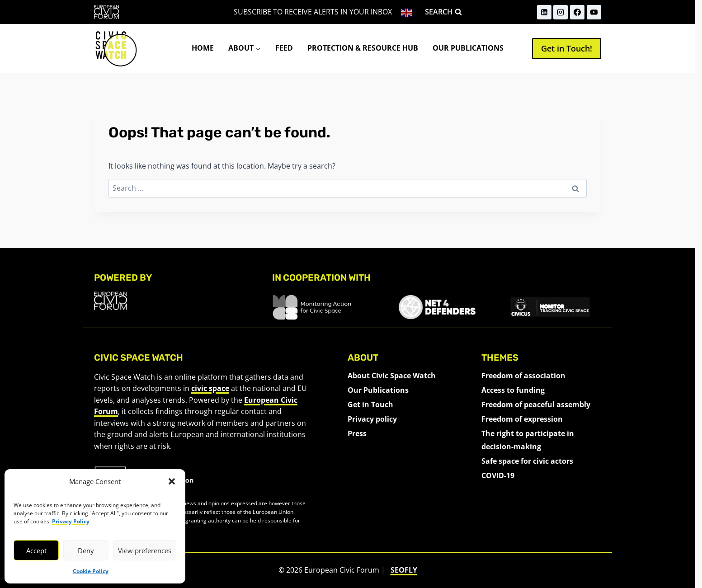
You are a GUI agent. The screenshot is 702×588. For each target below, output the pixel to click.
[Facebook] (577, 12)
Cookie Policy (91, 571)
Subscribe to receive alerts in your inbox (313, 12)
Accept (36, 550)
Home (203, 48)
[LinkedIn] (544, 12)
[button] (172, 481)
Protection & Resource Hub (363, 48)
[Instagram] (561, 12)
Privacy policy (372, 419)
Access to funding (513, 390)
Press (357, 433)
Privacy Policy (71, 521)
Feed (284, 48)
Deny (86, 550)
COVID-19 (498, 475)
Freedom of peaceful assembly (536, 405)
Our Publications (468, 48)
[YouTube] (594, 12)
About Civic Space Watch (392, 376)
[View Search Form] (443, 12)
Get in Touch (370, 405)
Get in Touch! (567, 48)
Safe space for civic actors (527, 461)
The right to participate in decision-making (528, 440)
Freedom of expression (522, 419)
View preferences (145, 550)
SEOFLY (404, 570)
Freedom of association (523, 376)
